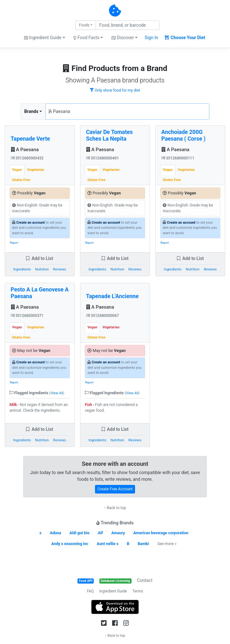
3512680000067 (103, 316)
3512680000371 (27, 316)
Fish (88, 405)
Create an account (30, 223)
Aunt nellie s (107, 544)
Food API (86, 581)
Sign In (151, 38)
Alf (100, 533)
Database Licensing (115, 581)
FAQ (91, 591)
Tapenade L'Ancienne (112, 296)
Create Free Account (115, 489)
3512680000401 (103, 158)
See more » (167, 544)
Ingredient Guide (113, 591)
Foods (84, 25)
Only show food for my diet (115, 90)
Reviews (60, 269)
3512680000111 (178, 158)
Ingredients (22, 269)
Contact (145, 580)
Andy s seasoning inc (70, 544)
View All (57, 393)
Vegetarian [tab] (36, 170)
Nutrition (42, 269)
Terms (138, 591)
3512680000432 (27, 158)
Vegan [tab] (17, 170)
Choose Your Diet (185, 38)
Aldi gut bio (80, 533)
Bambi (143, 544)
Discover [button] (123, 38)
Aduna (55, 533)
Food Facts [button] (86, 38)
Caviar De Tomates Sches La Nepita (109, 135)
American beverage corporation (161, 533)
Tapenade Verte (30, 139)
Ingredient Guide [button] (43, 38)
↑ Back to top (115, 508)
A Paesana (25, 150)
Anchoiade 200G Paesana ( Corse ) (183, 135)
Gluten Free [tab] (21, 180)
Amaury (118, 533)
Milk (13, 405)
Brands (31, 111)
